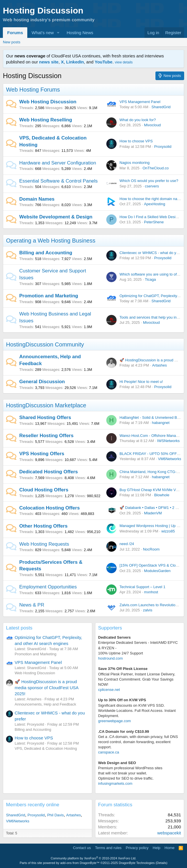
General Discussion (42, 382)
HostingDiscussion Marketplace (46, 405)
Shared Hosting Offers (45, 417)
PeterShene (154, 222)
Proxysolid (163, 147)
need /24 (127, 544)
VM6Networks (170, 459)
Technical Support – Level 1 (142, 587)
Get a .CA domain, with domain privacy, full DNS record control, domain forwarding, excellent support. (138, 742)
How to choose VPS (136, 141)
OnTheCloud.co (156, 168)
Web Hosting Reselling (46, 120)
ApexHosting (155, 204)
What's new (43, 33)
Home (170, 848)
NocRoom (151, 549)
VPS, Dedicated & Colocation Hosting (46, 748)
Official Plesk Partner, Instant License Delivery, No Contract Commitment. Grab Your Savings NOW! (137, 679)
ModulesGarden (157, 571)
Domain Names (37, 199)
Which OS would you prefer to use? (149, 181)
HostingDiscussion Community (45, 344)
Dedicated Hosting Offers (49, 472)
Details (161, 863)
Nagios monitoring (135, 163)
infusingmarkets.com (115, 783)
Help (157, 848)
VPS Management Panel (140, 102)
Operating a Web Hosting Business (51, 241)
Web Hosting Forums (33, 90)
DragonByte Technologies (137, 863)
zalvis (148, 610)
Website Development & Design (56, 217)
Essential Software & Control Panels (58, 181)
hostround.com (111, 658)
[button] (58, 33)
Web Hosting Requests (44, 544)
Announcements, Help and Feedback (45, 704)
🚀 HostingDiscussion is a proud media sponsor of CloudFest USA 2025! (47, 688)
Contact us (82, 848)
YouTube (104, 62)
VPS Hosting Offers (42, 454)
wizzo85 (168, 531)
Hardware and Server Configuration (58, 163)
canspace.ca (109, 752)
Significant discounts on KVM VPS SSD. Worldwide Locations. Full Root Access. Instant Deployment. (137, 711)
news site (49, 62)
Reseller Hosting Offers (46, 436)
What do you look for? (138, 120)
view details (124, 62)
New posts (12, 42)
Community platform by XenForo (94, 858)
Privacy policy (137, 848)
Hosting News (80, 33)
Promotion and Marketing (49, 296)
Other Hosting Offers (43, 526)
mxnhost (151, 592)
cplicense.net (109, 690)
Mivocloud (152, 125)
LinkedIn (75, 62)
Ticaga (150, 279)
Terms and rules (108, 848)
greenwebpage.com (115, 721)
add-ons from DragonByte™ (80, 863)
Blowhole (162, 495)
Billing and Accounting (46, 253)
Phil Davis (55, 815)
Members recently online (33, 805)
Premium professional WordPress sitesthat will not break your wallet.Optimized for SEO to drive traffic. (130, 773)
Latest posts (19, 628)
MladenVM (153, 513)
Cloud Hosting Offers (44, 490)
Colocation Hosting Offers (50, 508)
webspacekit (169, 833)
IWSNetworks (168, 441)
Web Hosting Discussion (48, 102)
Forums (15, 33)
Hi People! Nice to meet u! (141, 382)
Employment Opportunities (48, 587)
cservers (152, 186)
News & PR (32, 605)
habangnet (161, 423)
